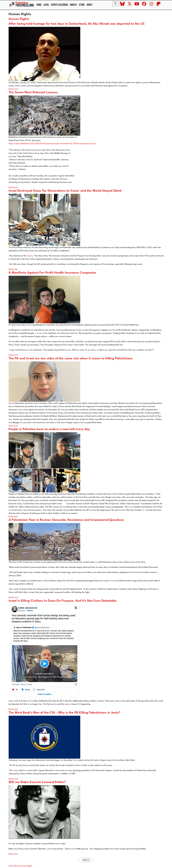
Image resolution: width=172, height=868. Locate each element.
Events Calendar (59, 5)
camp (15, 771)
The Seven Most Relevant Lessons (33, 92)
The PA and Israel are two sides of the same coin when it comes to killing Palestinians (71, 359)
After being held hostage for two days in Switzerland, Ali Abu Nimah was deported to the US (77, 24)
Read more (13, 89)
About (89, 5)
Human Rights (19, 19)
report (29, 256)
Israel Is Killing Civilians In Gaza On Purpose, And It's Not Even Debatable (63, 601)
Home (39, 5)
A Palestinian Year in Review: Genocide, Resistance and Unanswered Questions (66, 520)
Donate (73, 5)
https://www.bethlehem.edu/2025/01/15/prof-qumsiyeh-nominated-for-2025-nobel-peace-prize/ (52, 144)
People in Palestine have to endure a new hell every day (49, 429)
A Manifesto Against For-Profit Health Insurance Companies (52, 273)
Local (46, 5)
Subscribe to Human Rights (20, 866)
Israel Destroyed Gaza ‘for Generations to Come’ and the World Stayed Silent (65, 191)
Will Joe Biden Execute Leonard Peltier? (37, 782)
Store (82, 5)
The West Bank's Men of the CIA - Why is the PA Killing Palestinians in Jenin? (64, 713)
